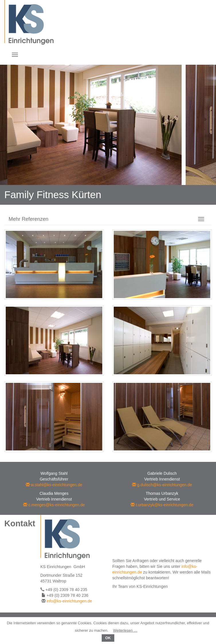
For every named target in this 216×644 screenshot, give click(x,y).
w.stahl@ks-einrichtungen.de (54, 485)
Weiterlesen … (125, 630)
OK (108, 638)
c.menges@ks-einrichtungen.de (54, 505)
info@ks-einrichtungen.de (69, 601)
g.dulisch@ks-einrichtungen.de (162, 485)
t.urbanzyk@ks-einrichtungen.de (162, 505)
